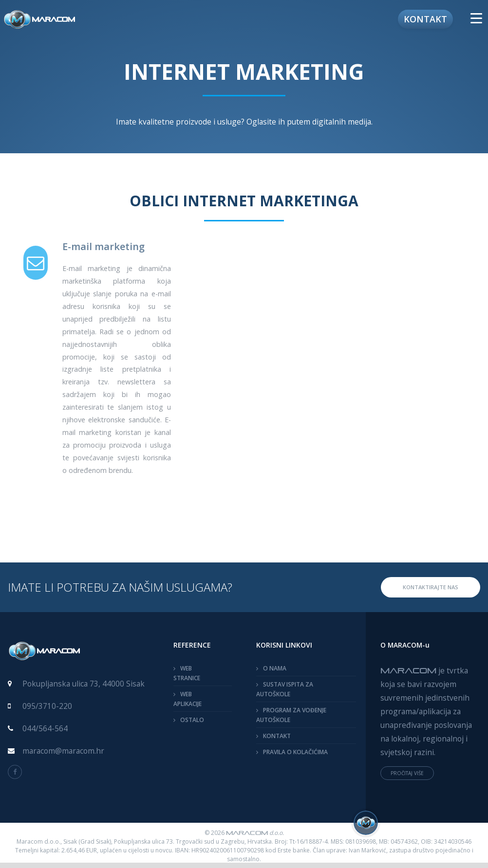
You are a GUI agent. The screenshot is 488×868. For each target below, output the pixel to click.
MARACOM (408, 670)
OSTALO (192, 720)
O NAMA (275, 668)
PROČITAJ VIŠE (407, 773)
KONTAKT (277, 736)
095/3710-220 (47, 706)
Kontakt (425, 19)
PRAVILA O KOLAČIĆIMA (295, 752)
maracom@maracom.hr (63, 751)
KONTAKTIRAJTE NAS (431, 587)
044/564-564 (45, 728)
